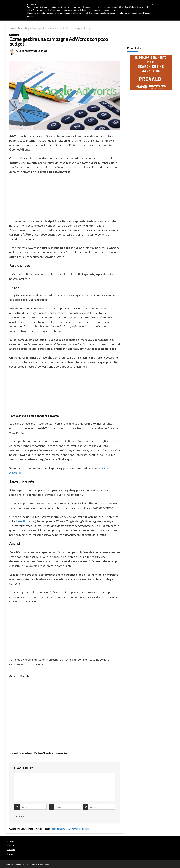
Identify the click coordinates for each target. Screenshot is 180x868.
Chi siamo (11, 850)
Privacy (10, 854)
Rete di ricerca (25, 521)
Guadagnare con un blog (32, 51)
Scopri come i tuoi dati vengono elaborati (70, 829)
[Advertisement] (65, 198)
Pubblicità (12, 841)
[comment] (65, 787)
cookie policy (109, 10)
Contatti (11, 845)
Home (13, 28)
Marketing (24, 28)
